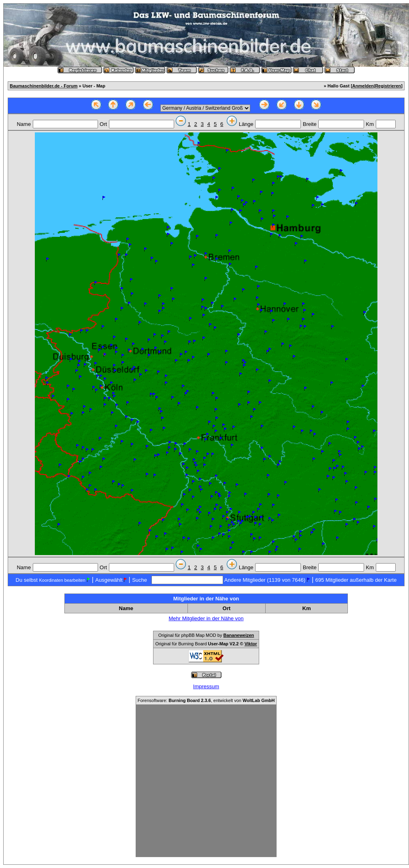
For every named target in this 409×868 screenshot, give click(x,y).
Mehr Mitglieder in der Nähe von (206, 618)
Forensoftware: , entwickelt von (206, 700)
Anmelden (363, 86)
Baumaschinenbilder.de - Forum (44, 86)
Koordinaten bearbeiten (62, 580)
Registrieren (388, 86)
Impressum (206, 686)
